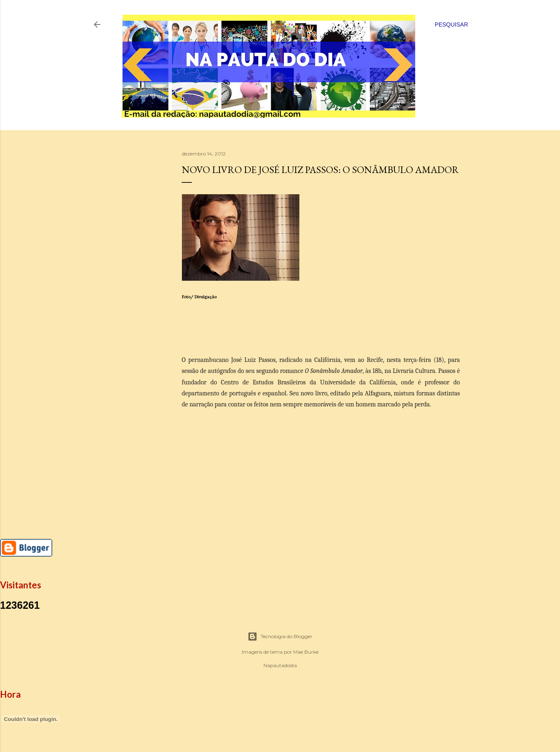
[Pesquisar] (452, 24)
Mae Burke (306, 652)
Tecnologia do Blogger (280, 637)
